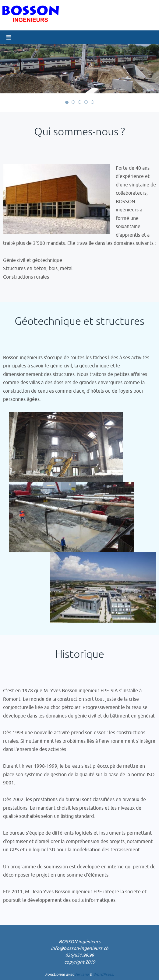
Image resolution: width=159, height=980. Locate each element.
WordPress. (104, 974)
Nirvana (82, 974)
